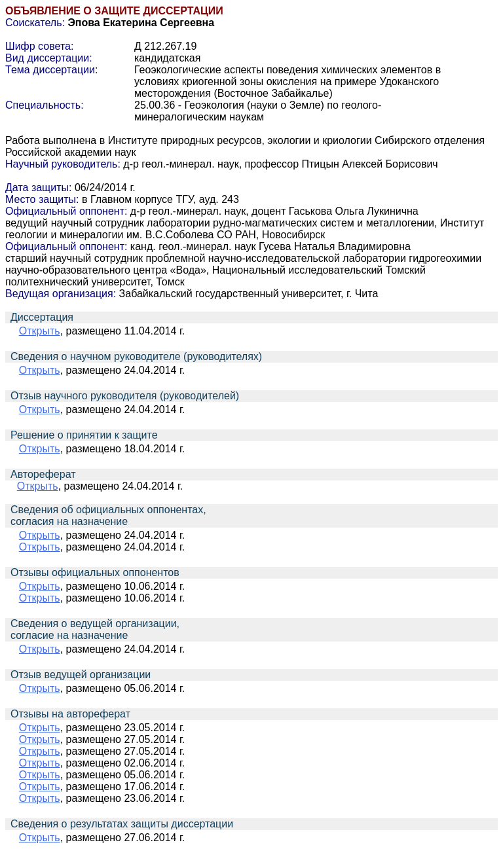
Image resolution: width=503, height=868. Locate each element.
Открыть (40, 331)
